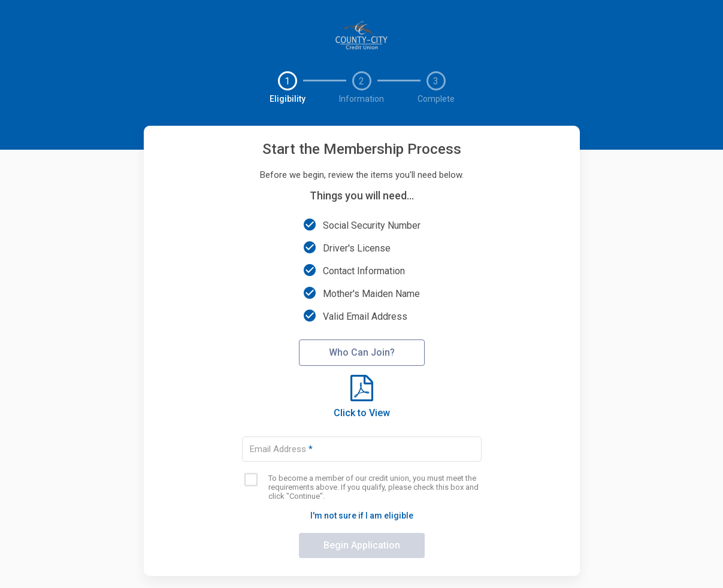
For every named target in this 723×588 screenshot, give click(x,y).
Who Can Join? (362, 352)
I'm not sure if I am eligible (362, 516)
